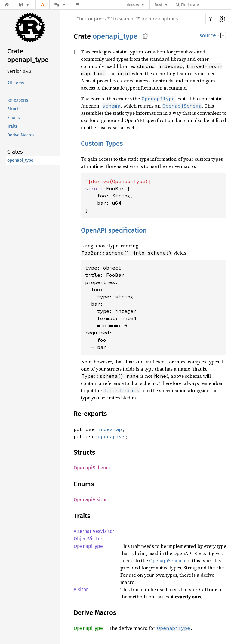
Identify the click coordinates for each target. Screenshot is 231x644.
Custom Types (102, 143)
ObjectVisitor (88, 539)
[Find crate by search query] (206, 5)
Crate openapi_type (28, 55)
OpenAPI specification (114, 230)
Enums (14, 118)
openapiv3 (111, 436)
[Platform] (60, 5)
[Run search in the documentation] (139, 19)
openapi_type (20, 160)
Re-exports (18, 100)
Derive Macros (21, 135)
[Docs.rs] (7, 5)
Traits (12, 126)
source (208, 35)
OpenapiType (88, 546)
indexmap (110, 429)
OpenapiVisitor (90, 500)
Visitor (81, 589)
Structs (14, 109)
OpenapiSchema (92, 468)
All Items (16, 83)
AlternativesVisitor (94, 531)
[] (223, 36)
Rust (159, 5)
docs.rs (133, 5)
